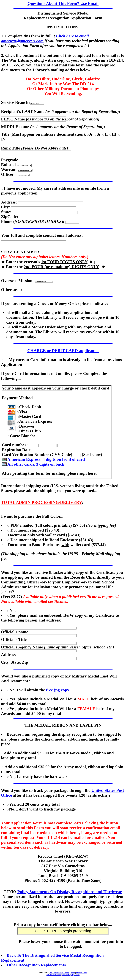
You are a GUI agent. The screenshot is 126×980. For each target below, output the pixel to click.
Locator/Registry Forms (71, 975)
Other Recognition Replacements (36, 965)
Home (73, 973)
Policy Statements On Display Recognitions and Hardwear (70, 892)
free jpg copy (58, 690)
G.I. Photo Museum (54, 975)
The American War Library (59, 973)
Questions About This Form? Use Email (63, 3)
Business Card (81, 973)
